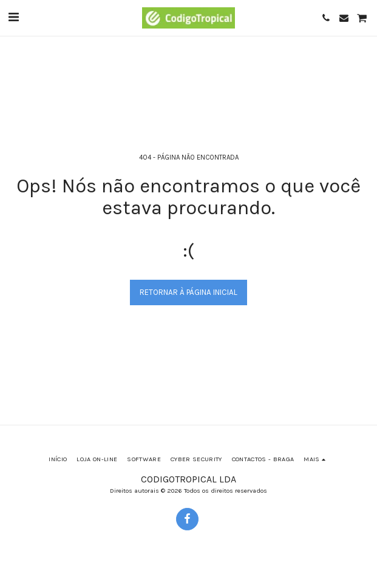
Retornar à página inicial (188, 292)
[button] (13, 17)
